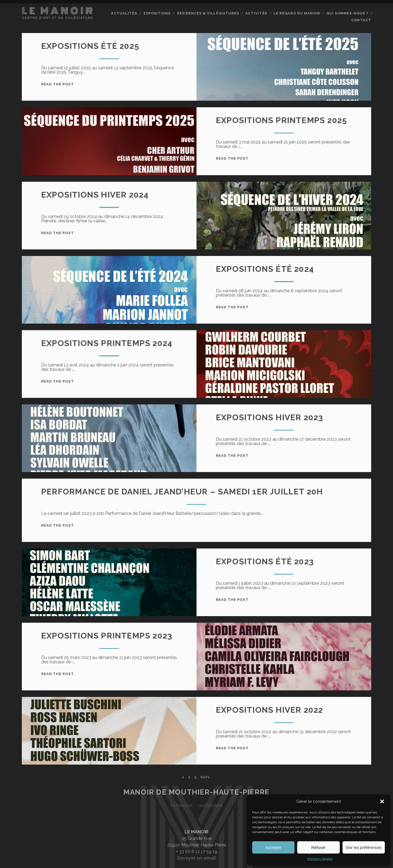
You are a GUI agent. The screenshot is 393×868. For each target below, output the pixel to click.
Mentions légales (320, 859)
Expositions (157, 13)
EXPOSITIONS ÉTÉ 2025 (90, 46)
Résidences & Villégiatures (208, 13)
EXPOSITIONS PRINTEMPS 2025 (281, 120)
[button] (382, 801)
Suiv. (206, 777)
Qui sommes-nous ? (347, 13)
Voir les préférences (364, 847)
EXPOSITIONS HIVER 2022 (269, 710)
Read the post (58, 84)
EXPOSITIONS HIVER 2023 (270, 417)
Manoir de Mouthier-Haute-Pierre (196, 792)
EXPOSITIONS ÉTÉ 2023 (265, 561)
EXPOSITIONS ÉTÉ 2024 (265, 269)
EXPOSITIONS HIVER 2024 (95, 195)
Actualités (124, 13)
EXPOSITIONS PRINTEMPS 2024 (107, 343)
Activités (256, 13)
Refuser (319, 847)
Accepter (273, 847)
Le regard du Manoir (297, 13)
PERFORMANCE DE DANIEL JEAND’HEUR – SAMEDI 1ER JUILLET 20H (182, 492)
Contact (361, 20)
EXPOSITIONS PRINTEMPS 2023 (107, 636)
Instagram (210, 806)
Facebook (182, 806)
